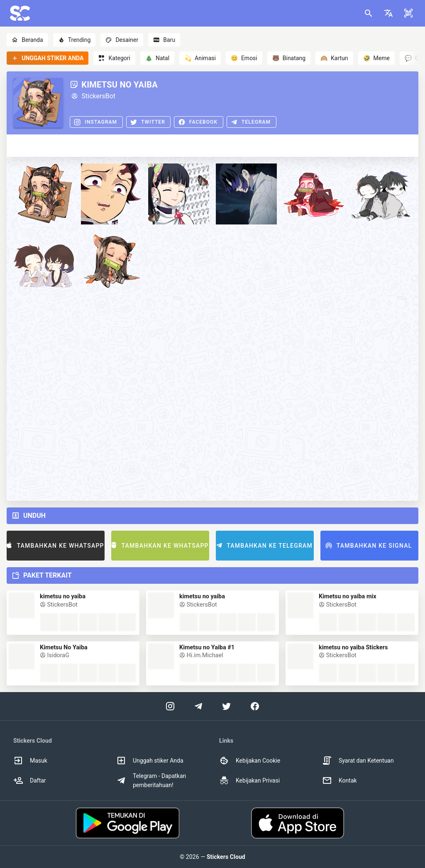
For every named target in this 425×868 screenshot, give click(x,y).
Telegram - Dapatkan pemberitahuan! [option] (151, 780)
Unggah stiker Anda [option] (150, 761)
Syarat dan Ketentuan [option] (358, 761)
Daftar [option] (30, 780)
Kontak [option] (340, 780)
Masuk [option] (30, 761)
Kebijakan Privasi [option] (249, 780)
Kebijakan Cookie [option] (250, 761)
